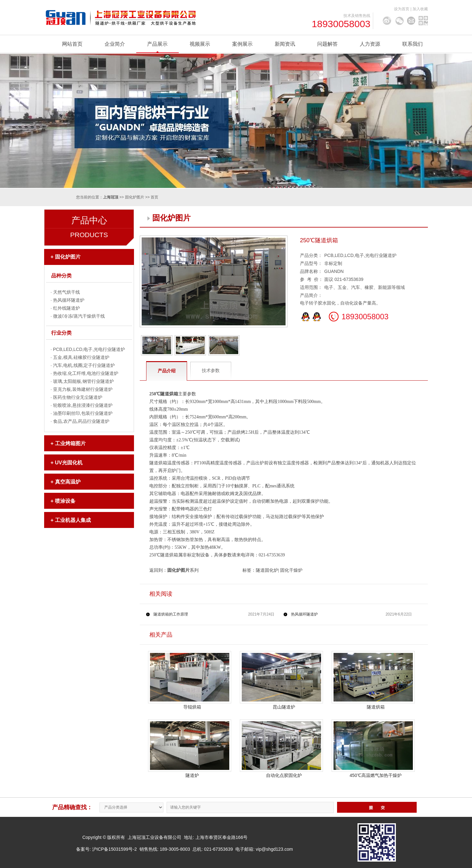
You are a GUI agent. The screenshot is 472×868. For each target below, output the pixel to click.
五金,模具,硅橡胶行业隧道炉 (81, 357)
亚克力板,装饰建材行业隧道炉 (83, 389)
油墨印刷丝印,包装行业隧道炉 (83, 413)
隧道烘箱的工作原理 (171, 614)
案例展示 (242, 44)
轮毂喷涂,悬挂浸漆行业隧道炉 (83, 405)
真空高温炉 (68, 482)
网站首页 (72, 44)
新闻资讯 (285, 44)
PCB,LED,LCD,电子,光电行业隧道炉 (89, 349)
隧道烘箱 (376, 707)
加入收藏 (420, 9)
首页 (154, 197)
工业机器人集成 (73, 520)
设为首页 (402, 9)
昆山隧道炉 (284, 707)
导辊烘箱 (192, 707)
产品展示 (157, 44)
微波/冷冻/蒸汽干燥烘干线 (79, 316)
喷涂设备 (65, 501)
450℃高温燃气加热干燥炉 (375, 775)
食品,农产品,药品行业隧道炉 (81, 421)
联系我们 (413, 44)
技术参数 (211, 370)
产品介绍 (167, 371)
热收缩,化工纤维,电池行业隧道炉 (86, 373)
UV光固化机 (69, 463)
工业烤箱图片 (70, 443)
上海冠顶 (111, 197)
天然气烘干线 (67, 292)
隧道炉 (192, 775)
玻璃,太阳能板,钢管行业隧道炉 (83, 381)
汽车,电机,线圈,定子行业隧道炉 (84, 365)
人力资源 (370, 44)
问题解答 (327, 44)
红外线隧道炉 (67, 308)
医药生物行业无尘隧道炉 (78, 397)
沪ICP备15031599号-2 (114, 849)
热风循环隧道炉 (69, 300)
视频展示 (200, 44)
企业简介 (115, 44)
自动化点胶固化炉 (284, 775)
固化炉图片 (135, 197)
